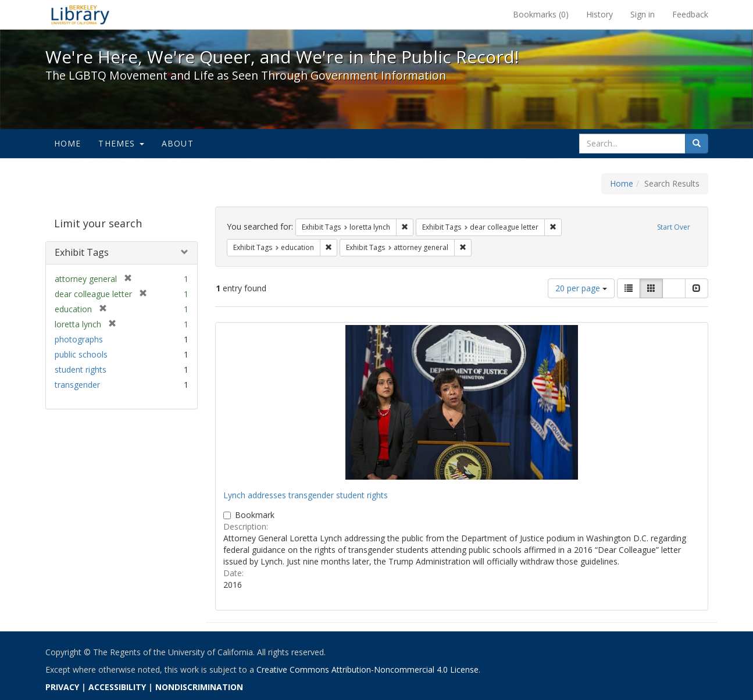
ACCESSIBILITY (117, 687)
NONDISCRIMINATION (199, 687)
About (178, 143)
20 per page (581, 288)
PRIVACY (62, 687)
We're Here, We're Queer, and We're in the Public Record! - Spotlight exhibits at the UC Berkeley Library (80, 15)
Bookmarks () (541, 14)
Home (68, 143)
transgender (77, 385)
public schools (81, 354)
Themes (121, 143)
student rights (81, 369)
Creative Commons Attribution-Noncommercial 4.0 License (367, 669)
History (599, 14)
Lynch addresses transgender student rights (306, 495)
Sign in (643, 14)
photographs (79, 339)
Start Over (674, 227)
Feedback (690, 14)
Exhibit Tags (82, 252)
